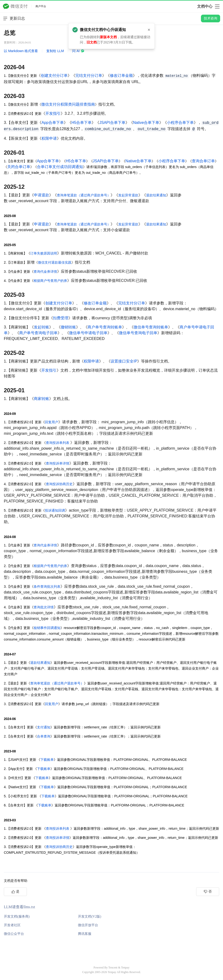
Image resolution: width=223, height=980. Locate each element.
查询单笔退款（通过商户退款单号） (84, 195)
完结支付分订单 (89, 76)
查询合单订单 (203, 161)
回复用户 (52, 422)
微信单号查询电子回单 (138, 333)
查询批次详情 (44, 607)
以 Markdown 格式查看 (21, 51)
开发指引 (53, 113)
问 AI (78, 51)
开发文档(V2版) (89, 916)
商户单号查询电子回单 (38, 333)
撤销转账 (68, 327)
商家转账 (41, 399)
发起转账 (41, 327)
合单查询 (44, 736)
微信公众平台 (14, 934)
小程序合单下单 (180, 123)
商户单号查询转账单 (105, 327)
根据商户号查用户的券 (50, 281)
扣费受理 (61, 318)
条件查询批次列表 (47, 587)
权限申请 (49, 138)
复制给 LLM (55, 51)
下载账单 (47, 760)
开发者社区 (12, 925)
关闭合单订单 (19, 167)
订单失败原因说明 (44, 253)
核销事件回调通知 (47, 628)
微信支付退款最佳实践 (55, 262)
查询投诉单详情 (58, 463)
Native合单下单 (146, 123)
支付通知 (44, 727)
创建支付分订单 (54, 76)
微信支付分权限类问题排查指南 (68, 104)
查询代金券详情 (45, 272)
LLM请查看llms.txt (19, 907)
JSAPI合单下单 (112, 123)
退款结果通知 (156, 195)
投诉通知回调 (55, 510)
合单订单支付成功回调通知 (60, 167)
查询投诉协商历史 (59, 484)
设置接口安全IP (124, 361)
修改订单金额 (121, 76)
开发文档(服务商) (17, 916)
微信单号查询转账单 (151, 327)
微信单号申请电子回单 (88, 333)
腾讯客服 (85, 934)
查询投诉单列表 (58, 443)
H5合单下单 (82, 123)
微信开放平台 (88, 925)
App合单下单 (53, 123)
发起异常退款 (128, 195)
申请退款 (41, 195)
